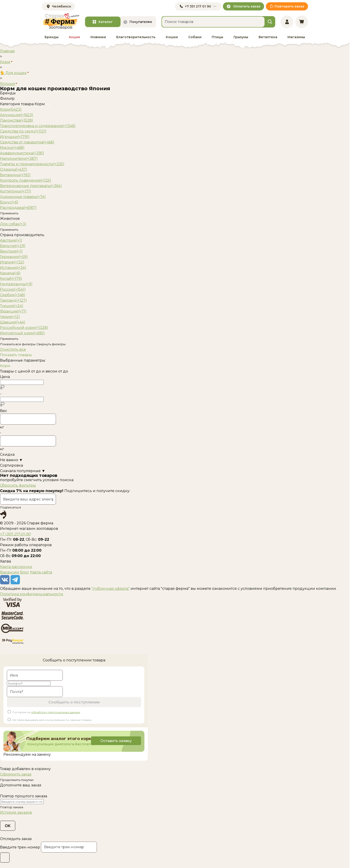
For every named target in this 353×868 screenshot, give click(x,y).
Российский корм (24, 328)
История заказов (16, 812)
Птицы (217, 37)
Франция (13, 311)
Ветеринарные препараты (31, 186)
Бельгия (13, 246)
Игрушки (15, 137)
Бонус (9, 202)
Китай (11, 279)
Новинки (98, 37)
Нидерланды (16, 284)
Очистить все (13, 349)
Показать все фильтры (18, 344)
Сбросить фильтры (18, 485)
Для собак (13, 224)
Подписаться (10, 507)
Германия (14, 257)
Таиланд (13, 300)
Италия (12, 262)
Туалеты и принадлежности (32, 164)
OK (8, 826)
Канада (10, 273)
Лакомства (17, 120)
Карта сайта (41, 572)
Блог (25, 572)
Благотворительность (136, 37)
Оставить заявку (116, 741)
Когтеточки (16, 191)
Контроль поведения (26, 180)
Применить (9, 213)
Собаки (195, 37)
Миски (12, 148)
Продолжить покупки (17, 780)
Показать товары (16, 355)
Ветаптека (268, 37)
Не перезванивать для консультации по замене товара (52, 720)
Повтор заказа (12, 807)
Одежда (14, 169)
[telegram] (15, 583)
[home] (61, 21)
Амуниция (17, 115)
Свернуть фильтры (51, 344)
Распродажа (18, 208)
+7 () (15, 534)
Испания (13, 268)
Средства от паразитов (27, 142)
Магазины (296, 37)
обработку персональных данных (56, 712)
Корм (11, 109)
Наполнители (19, 159)
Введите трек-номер (20, 847)
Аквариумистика (22, 153)
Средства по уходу (23, 131)
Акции (74, 37)
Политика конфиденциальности (32, 594)
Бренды (52, 37)
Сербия (13, 295)
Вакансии (10, 572)
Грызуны (241, 37)
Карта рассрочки (16, 567)
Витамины (15, 175)
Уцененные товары (23, 197)
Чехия (10, 317)
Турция (12, 306)
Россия (13, 289)
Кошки (172, 37)
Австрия (11, 240)
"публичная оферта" (111, 589)
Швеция (13, 322)
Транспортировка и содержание (38, 126)
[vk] (5, 583)
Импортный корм (22, 333)
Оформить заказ (16, 774)
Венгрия (11, 251)
